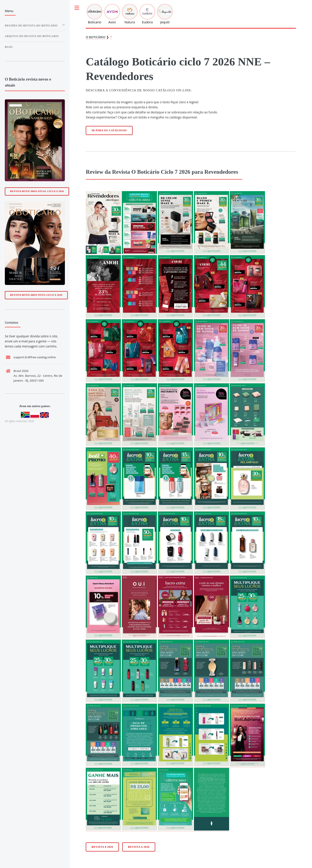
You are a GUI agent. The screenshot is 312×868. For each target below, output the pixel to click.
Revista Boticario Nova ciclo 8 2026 (36, 295)
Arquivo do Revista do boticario (32, 36)
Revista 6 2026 (139, 847)
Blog (9, 47)
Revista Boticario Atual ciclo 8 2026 (37, 191)
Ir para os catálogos (109, 130)
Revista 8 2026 (102, 847)
